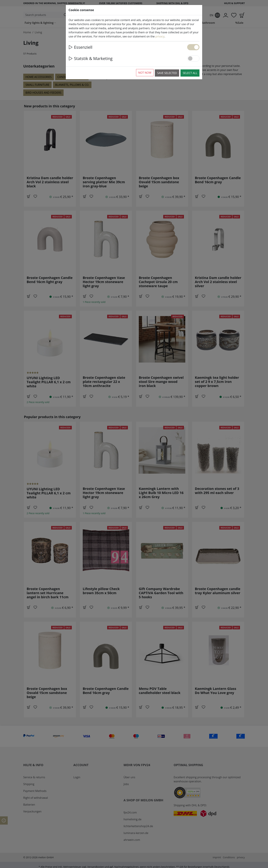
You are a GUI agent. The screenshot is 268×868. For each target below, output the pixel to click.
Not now (145, 73)
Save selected (167, 73)
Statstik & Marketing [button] (91, 58)
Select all (190, 73)
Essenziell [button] (80, 47)
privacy (160, 36)
